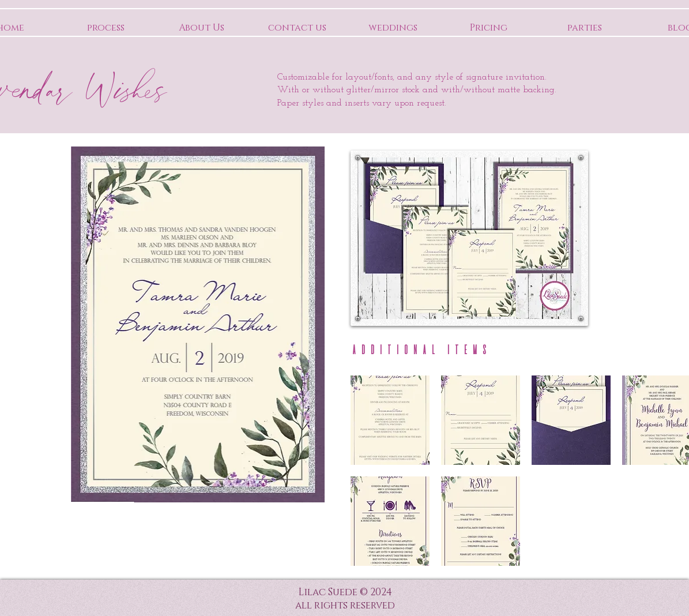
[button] (390, 420)
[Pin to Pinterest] (567, 170)
